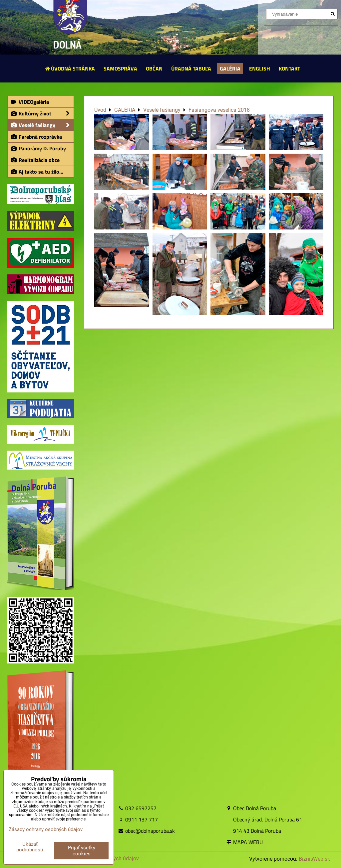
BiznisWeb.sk (314, 859)
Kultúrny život (42, 113)
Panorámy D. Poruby (38, 148)
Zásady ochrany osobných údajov (46, 829)
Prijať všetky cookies (82, 851)
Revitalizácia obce (35, 160)
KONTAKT (289, 69)
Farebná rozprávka (36, 137)
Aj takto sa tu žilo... (37, 172)
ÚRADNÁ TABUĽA (191, 69)
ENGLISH (260, 69)
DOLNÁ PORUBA (70, 53)
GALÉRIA (230, 69)
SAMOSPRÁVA (120, 69)
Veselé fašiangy (42, 125)
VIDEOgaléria (30, 102)
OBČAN (154, 69)
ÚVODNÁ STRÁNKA (70, 69)
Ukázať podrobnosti (30, 847)
